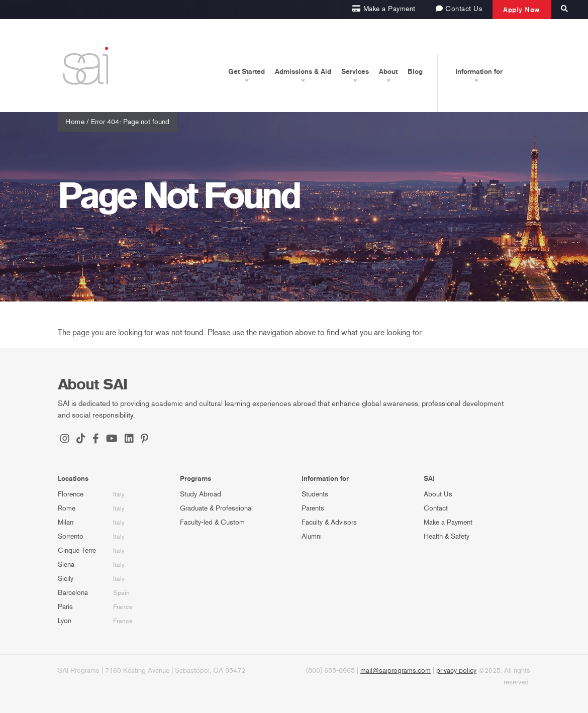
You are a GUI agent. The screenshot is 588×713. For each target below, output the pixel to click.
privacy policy (456, 671)
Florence (71, 494)
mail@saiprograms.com (396, 671)
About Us (438, 494)
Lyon (65, 621)
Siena (66, 565)
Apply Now (522, 10)
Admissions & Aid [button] (303, 71)
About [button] (388, 71)
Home (75, 122)
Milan (66, 522)
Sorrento (71, 536)
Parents (313, 508)
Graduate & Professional (216, 508)
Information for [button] (479, 71)
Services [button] (355, 71)
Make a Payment (448, 522)
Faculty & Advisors (329, 522)
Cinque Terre (77, 550)
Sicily (66, 579)
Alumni (312, 536)
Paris (65, 607)
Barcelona (73, 593)
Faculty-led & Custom (212, 522)
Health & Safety (447, 536)
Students (315, 494)
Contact (436, 508)
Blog (415, 71)
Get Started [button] (247, 71)
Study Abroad (201, 494)
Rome (67, 508)
